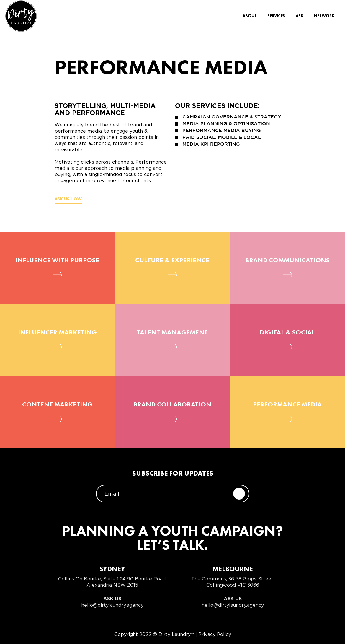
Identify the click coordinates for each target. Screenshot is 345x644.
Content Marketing (57, 405)
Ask (300, 17)
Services (276, 17)
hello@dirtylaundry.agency (112, 605)
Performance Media (287, 405)
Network (324, 17)
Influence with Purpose (57, 261)
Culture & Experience (172, 261)
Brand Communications (287, 261)
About (250, 17)
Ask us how (68, 199)
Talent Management (172, 333)
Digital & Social (287, 333)
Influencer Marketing (57, 333)
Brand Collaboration (172, 405)
